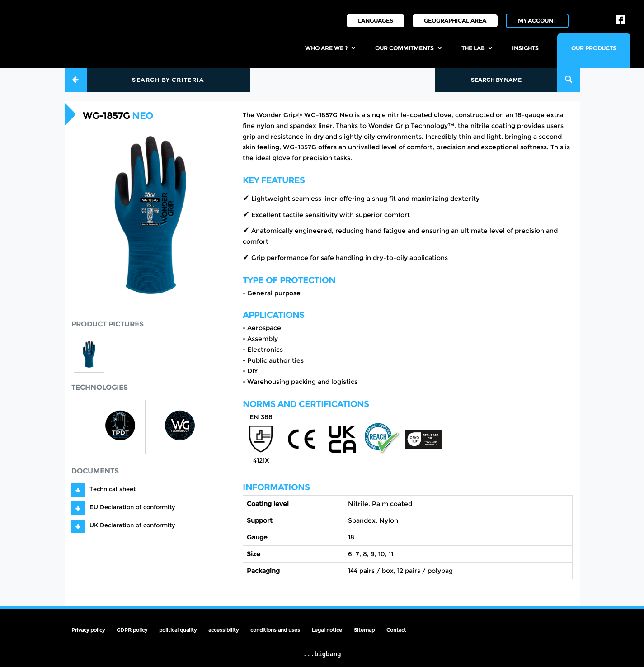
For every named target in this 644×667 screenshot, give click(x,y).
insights (525, 48)
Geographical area (455, 21)
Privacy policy (88, 630)
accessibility (223, 630)
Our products (594, 48)
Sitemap (364, 630)
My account (537, 21)
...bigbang (322, 654)
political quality (178, 630)
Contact (396, 630)
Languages (376, 21)
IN (589, 12)
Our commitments (404, 48)
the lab (473, 48)
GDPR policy (132, 630)
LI (606, 12)
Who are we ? (326, 48)
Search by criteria (168, 80)
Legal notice (327, 630)
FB (620, 17)
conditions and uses (275, 630)
